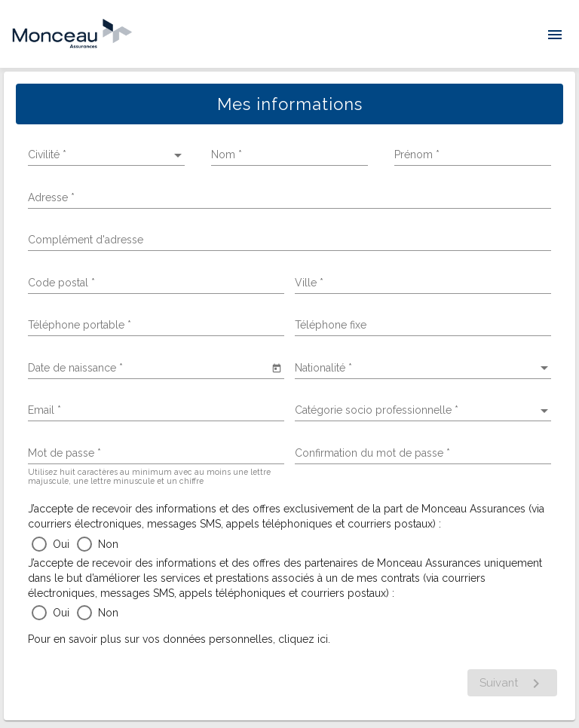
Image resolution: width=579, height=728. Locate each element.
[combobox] (156, 283)
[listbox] (106, 155)
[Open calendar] (276, 367)
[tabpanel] (289, 396)
